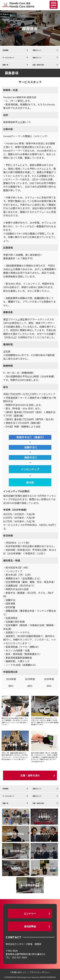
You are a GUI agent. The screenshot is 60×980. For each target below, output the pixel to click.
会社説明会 (30, 926)
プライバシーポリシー (40, 972)
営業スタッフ (37, 50)
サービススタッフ (8, 58)
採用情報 (5, 50)
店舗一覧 (5, 65)
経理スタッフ (37, 58)
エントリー (30, 913)
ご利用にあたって (18, 972)
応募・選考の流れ (38, 65)
